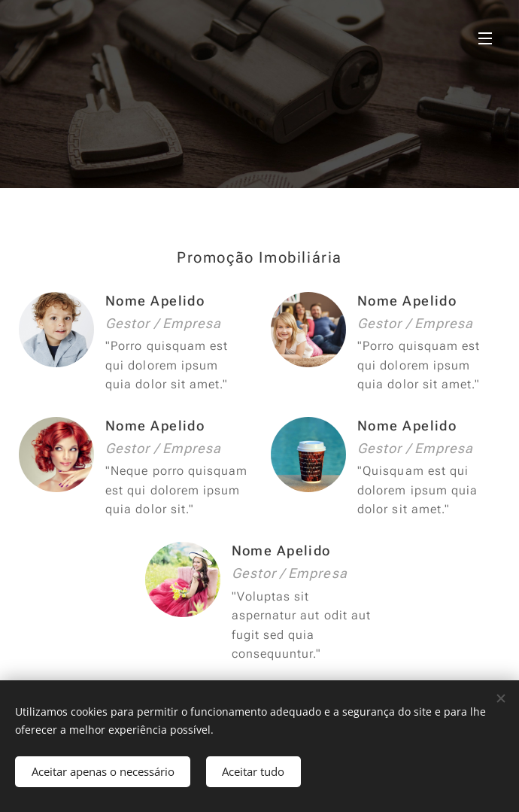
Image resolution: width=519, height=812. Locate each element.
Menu (485, 38)
